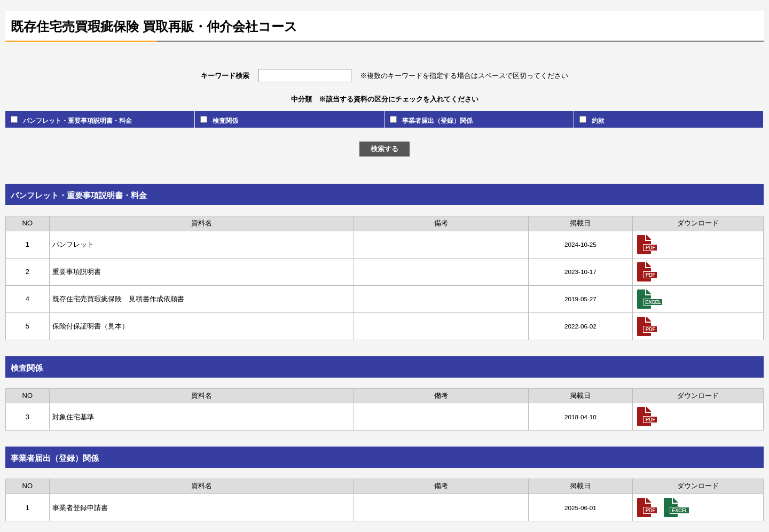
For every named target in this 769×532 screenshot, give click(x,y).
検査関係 (219, 120)
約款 (592, 120)
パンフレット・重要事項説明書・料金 (71, 120)
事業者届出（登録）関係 (431, 120)
